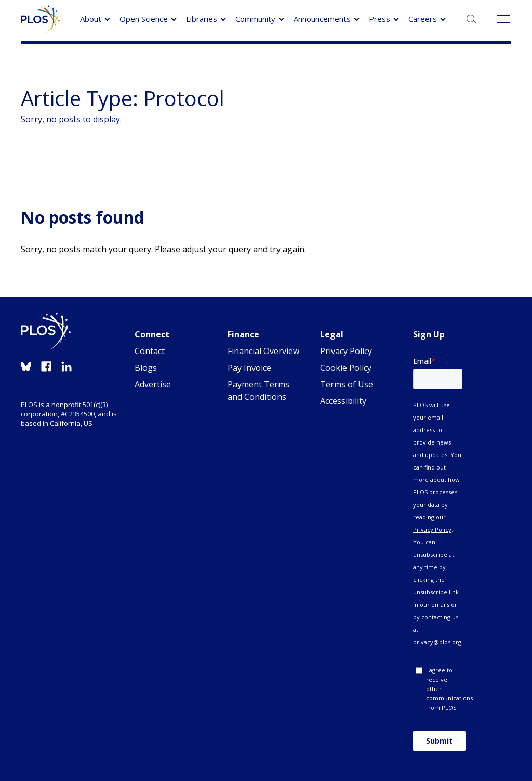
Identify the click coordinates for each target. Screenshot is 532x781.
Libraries (202, 19)
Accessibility (343, 401)
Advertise (153, 384)
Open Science (144, 19)
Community (255, 19)
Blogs (146, 368)
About (91, 19)
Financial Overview (263, 351)
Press (380, 19)
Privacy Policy (346, 351)
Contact (150, 351)
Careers (423, 19)
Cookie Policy (346, 368)
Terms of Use (347, 384)
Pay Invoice (249, 368)
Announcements (322, 19)
